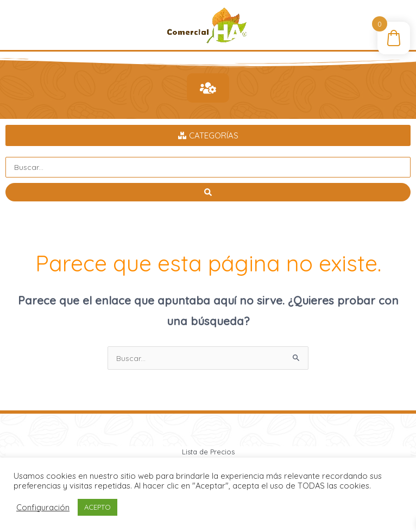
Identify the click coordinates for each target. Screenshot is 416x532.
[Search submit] (208, 192)
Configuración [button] (43, 508)
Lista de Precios (208, 452)
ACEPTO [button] (97, 507)
